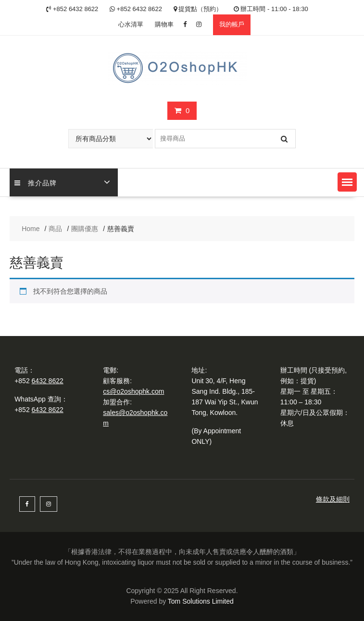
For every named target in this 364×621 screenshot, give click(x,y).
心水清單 (131, 24)
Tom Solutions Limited (201, 601)
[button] (347, 182)
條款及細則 (333, 499)
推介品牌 (36, 182)
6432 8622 (48, 381)
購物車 (164, 24)
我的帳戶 (232, 24)
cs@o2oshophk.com (133, 391)
